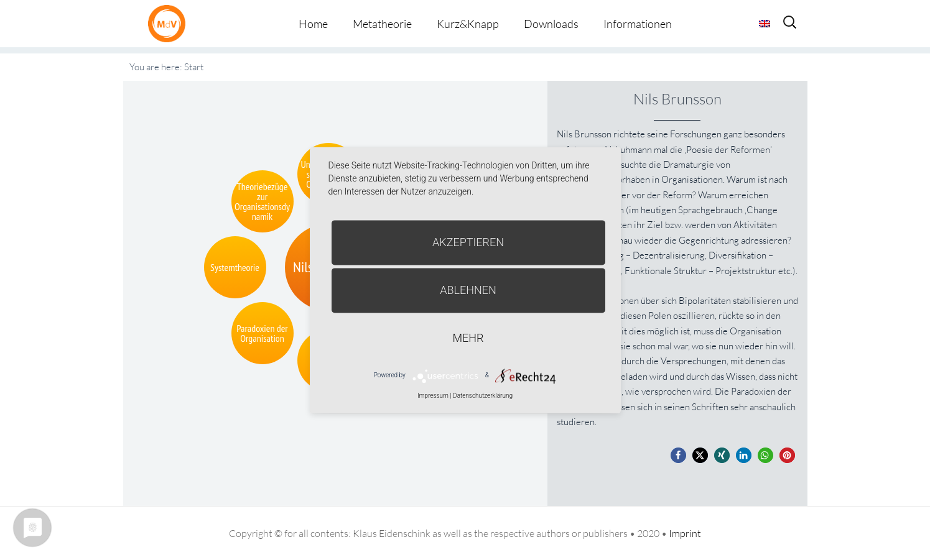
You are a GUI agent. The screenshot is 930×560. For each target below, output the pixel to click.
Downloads (551, 24)
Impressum (433, 396)
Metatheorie (382, 24)
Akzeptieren (468, 242)
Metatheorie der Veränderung (170, 23)
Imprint (685, 533)
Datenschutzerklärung (483, 396)
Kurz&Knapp (468, 24)
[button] (678, 455)
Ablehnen (468, 290)
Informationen (638, 24)
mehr (468, 338)
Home (313, 24)
